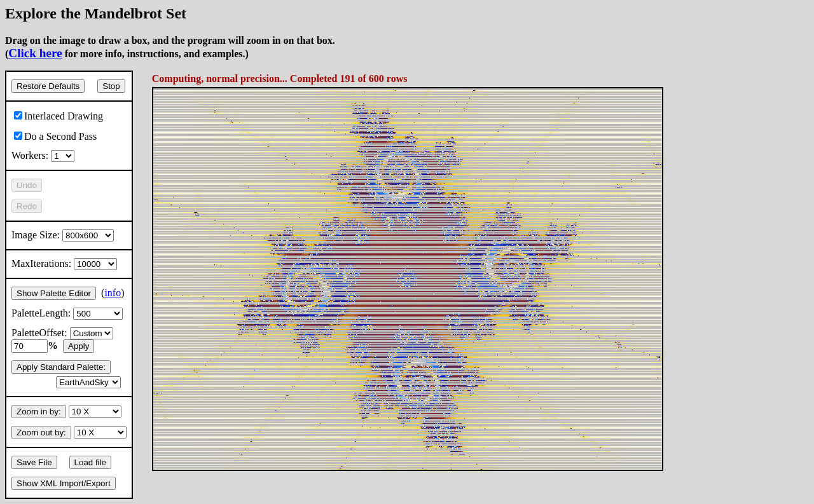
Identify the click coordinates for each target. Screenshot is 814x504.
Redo (27, 206)
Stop (111, 86)
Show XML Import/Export (64, 483)
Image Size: (63, 235)
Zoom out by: (41, 432)
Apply (79, 346)
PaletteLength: (67, 313)
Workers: (43, 155)
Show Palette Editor (54, 293)
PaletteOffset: (62, 333)
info (113, 293)
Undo (27, 185)
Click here (35, 53)
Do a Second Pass (55, 136)
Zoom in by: (39, 412)
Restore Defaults (48, 86)
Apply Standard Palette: (61, 367)
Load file (90, 462)
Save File (34, 462)
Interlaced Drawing (59, 116)
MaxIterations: (64, 263)
